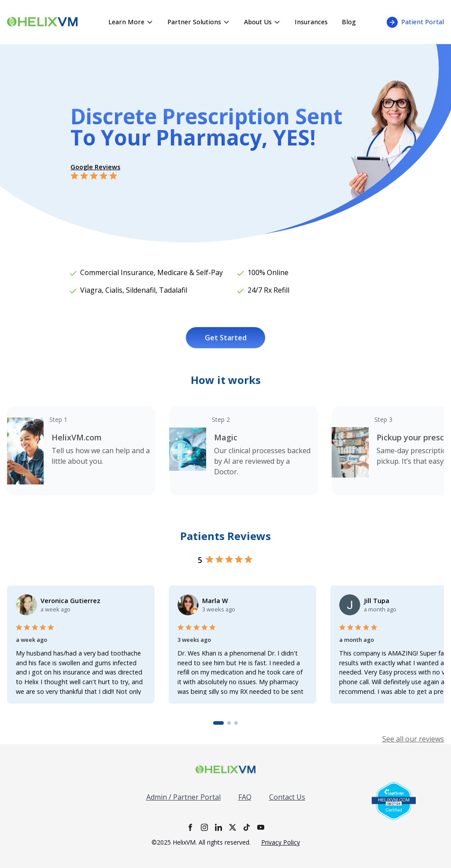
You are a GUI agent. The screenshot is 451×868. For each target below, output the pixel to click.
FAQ (245, 797)
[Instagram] (204, 827)
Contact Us (287, 797)
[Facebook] (190, 827)
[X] (233, 827)
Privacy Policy (281, 842)
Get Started (226, 338)
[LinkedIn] (218, 827)
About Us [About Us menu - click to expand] (262, 22)
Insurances (311, 22)
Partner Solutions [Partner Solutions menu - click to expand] (199, 22)
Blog (349, 22)
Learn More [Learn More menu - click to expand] (131, 22)
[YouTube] (261, 827)
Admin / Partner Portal (183, 797)
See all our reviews (413, 739)
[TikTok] (247, 827)
